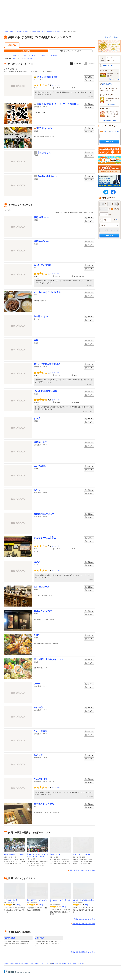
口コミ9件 (56, 274)
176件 (41, 905)
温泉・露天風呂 (35, 964)
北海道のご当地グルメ (23, 32)
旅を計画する (107, 65)
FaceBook (113, 192)
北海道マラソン (55, 854)
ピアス (37, 562)
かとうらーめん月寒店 (45, 538)
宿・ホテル (7, 964)
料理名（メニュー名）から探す (71, 51)
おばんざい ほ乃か (43, 611)
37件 (87, 905)
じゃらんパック (45, 964)
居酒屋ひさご (40, 442)
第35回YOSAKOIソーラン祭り (14, 854)
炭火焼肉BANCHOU (44, 514)
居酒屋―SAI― (41, 241)
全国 (15, 56)
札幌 (34, 56)
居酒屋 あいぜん (45, 128)
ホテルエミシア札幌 (11, 900)
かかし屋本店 (40, 731)
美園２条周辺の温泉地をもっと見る (83, 952)
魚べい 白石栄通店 (43, 265)
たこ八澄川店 (40, 779)
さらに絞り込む (27, 59)
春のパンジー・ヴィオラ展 (82, 854)
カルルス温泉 (40, 938)
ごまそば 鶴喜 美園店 (48, 77)
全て (15, 59)
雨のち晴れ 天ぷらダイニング (48, 659)
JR (52, 964)
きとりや (38, 755)
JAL (54, 964)
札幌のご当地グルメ (37, 32)
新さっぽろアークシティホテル (37, 900)
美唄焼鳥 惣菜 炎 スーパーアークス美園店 (58, 104)
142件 (64, 907)
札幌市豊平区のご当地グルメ (53, 32)
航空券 (70, 964)
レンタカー (63, 964)
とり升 (37, 635)
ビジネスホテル (25, 964)
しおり (37, 490)
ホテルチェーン (15, 964)
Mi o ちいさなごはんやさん (47, 292)
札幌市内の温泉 (10, 938)
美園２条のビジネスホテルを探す (84, 924)
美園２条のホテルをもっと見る (84, 919)
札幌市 (43, 56)
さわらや (38, 707)
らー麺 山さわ (41, 316)
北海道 (24, 56)
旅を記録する (107, 84)
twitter (106, 192)
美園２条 (54, 56)
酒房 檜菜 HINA (41, 217)
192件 (18, 905)
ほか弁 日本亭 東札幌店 (45, 391)
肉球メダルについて (114, 104)
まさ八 (37, 418)
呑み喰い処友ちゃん (47, 176)
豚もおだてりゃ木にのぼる (47, 364)
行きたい (89, 77)
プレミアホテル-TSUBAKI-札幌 (83, 900)
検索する (109, 142)
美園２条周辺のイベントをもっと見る (82, 870)
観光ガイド (76, 964)
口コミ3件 (56, 400)
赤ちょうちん (44, 153)
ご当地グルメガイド (9, 32)
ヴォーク (38, 684)
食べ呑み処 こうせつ (44, 804)
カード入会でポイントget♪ (109, 37)
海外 (82, 964)
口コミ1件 (56, 546)
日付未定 (116, 209)
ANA (56, 964)
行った (89, 81)
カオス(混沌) (40, 466)
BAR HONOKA (41, 587)
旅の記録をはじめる (109, 121)
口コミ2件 (56, 85)
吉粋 (36, 340)
